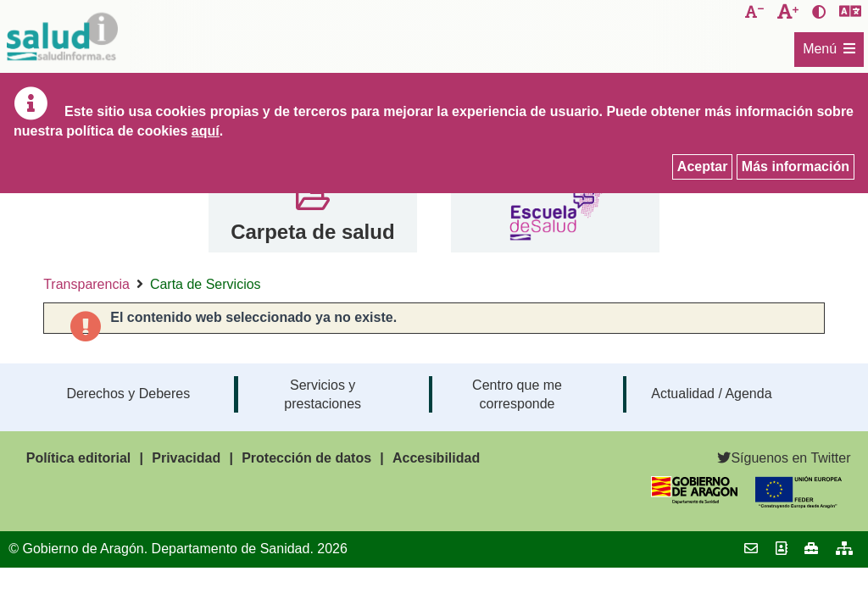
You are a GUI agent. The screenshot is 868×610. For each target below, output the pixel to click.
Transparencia (86, 284)
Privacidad (186, 458)
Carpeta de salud (312, 232)
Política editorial (79, 458)
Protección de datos (306, 458)
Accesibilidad (436, 458)
